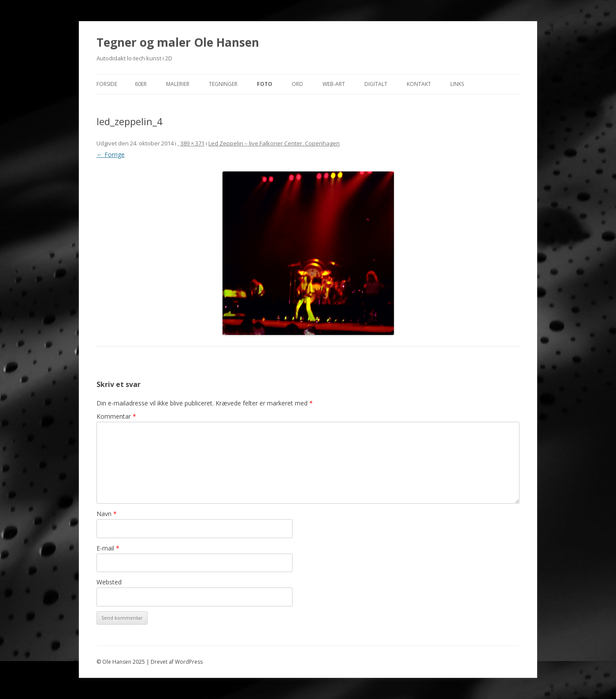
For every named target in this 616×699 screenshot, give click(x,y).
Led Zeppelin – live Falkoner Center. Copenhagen (274, 143)
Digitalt (376, 84)
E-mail (108, 548)
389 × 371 (192, 143)
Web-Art (334, 84)
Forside (107, 84)
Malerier (178, 84)
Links (457, 84)
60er (141, 84)
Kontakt (419, 84)
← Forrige (111, 154)
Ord (297, 84)
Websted (109, 582)
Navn (107, 514)
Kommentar (116, 416)
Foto (265, 84)
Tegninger (223, 84)
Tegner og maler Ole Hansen (178, 42)
